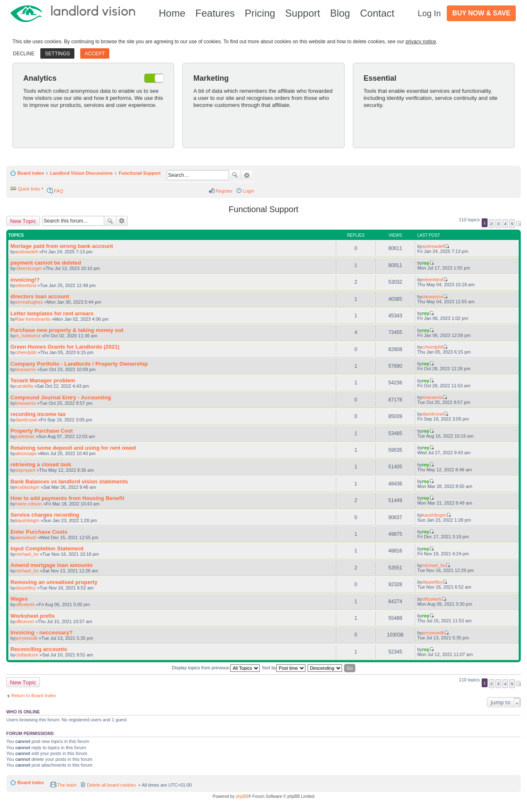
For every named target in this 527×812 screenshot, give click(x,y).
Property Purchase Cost (42, 431)
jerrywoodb (27, 638)
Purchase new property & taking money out (67, 330)
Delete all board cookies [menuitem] (111, 785)
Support (303, 13)
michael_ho (27, 554)
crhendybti (26, 352)
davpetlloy (26, 588)
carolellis (24, 386)
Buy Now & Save (481, 13)
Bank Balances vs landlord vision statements (69, 482)
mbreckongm (29, 268)
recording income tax (38, 414)
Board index (31, 173)
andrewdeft (27, 252)
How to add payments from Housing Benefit (67, 498)
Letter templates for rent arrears (52, 313)
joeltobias (25, 436)
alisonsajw (26, 453)
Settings (57, 54)
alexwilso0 (26, 537)
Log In (429, 13)
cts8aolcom (27, 655)
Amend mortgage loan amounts (52, 565)
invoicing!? (25, 280)
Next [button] (518, 224)
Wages (19, 599)
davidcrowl (26, 420)
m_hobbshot (28, 336)
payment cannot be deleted (46, 263)
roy (426, 263)
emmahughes (29, 302)
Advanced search (247, 176)
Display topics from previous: (216, 668)
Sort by (284, 668)
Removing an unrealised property (54, 582)
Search (235, 175)
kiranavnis (26, 369)
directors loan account (40, 296)
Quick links (29, 189)
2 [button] (492, 224)
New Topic (23, 221)
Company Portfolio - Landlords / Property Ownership (79, 364)
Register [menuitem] (224, 191)
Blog (340, 13)
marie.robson (29, 504)
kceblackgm (27, 487)
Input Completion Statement (47, 548)
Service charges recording (45, 515)
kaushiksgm (27, 520)
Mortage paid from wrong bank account (62, 246)
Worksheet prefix (33, 616)
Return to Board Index (34, 696)
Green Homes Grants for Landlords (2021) (65, 347)
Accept (95, 54)
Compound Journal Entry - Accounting (61, 397)
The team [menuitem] (67, 785)
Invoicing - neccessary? (42, 633)
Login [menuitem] (249, 191)
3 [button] (498, 224)
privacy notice (421, 42)
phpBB (242, 796)
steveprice (433, 297)
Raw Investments (33, 319)
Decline (24, 54)
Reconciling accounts (39, 649)
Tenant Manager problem (43, 380)
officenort (25, 621)
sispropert (25, 470)
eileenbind (26, 285)
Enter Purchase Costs (39, 532)
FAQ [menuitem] (59, 191)
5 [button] (512, 224)
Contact (377, 13)
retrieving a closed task (41, 464)
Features (215, 13)
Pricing (260, 13)
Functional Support (140, 173)
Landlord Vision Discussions (81, 173)
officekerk (25, 604)
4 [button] (505, 224)
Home (172, 13)
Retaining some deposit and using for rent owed (73, 448)
